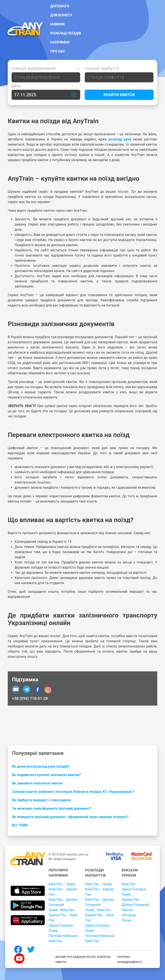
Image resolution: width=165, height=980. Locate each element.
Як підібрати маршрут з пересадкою (42, 800)
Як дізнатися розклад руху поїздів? (41, 766)
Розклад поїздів (66, 33)
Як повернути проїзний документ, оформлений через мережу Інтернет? (70, 817)
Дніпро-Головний (135, 905)
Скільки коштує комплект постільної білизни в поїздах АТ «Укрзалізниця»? (73, 792)
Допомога (60, 6)
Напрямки (60, 42)
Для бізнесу (61, 15)
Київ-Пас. (129, 884)
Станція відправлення (33, 68)
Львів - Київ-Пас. (62, 910)
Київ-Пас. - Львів (62, 884)
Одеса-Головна (134, 889)
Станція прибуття (102, 68)
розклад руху (120, 139)
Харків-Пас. (131, 900)
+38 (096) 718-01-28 (30, 698)
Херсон (127, 910)
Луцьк (127, 920)
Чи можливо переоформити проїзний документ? (52, 808)
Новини (57, 24)
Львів (126, 894)
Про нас (58, 51)
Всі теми (20, 825)
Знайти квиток (119, 95)
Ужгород (129, 915)
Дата (16, 86)
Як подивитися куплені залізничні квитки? (47, 775)
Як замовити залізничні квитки (37, 783)
